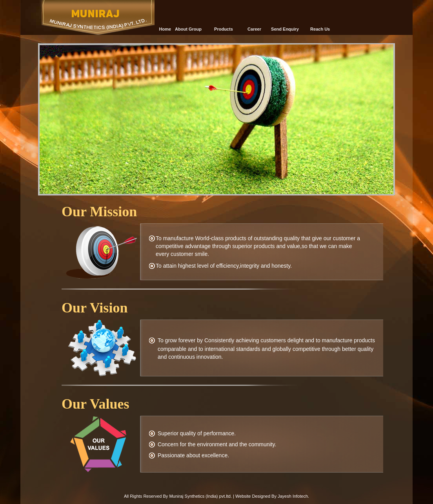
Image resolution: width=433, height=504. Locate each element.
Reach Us (320, 29)
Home (165, 29)
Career (254, 29)
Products (224, 29)
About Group (188, 29)
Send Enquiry (285, 29)
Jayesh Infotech (293, 496)
